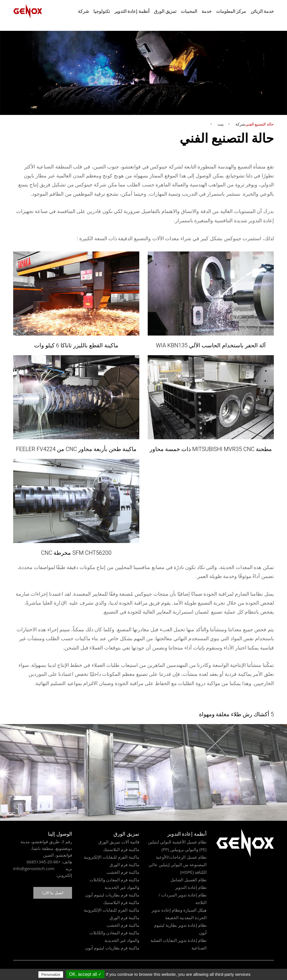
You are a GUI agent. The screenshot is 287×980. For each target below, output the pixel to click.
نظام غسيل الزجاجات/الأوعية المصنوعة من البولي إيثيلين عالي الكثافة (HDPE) (178, 865)
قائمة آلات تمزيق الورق (119, 842)
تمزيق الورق (165, 11)
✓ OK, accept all (85, 974)
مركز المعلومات (231, 11)
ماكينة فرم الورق (124, 865)
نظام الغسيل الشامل (188, 880)
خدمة (207, 11)
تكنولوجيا (102, 11)
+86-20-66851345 (44, 862)
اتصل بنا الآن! (53, 893)
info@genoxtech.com (34, 868)
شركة (83, 11)
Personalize (51, 975)
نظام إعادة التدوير (191, 887)
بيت (221, 124)
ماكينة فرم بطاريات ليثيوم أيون (112, 895)
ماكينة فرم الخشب (123, 872)
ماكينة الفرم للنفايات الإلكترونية (112, 857)
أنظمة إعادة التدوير (132, 11)
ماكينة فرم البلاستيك (121, 849)
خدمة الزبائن (262, 11)
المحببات (189, 11)
